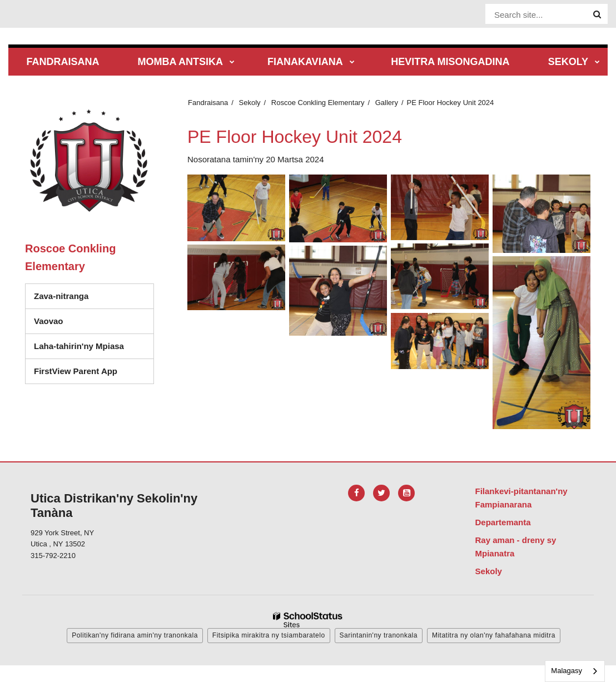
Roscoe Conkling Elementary (318, 103)
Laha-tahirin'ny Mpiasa (79, 346)
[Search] (597, 14)
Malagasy (567, 671)
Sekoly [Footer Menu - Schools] (489, 571)
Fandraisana (208, 103)
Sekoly (250, 103)
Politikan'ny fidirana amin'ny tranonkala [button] (135, 635)
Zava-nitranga (61, 296)
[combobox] (575, 671)
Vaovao (49, 321)
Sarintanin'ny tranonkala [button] (379, 635)
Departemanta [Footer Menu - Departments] (503, 522)
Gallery (387, 103)
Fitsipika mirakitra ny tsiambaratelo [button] (269, 635)
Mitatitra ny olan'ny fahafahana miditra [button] (494, 635)
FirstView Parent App (76, 371)
